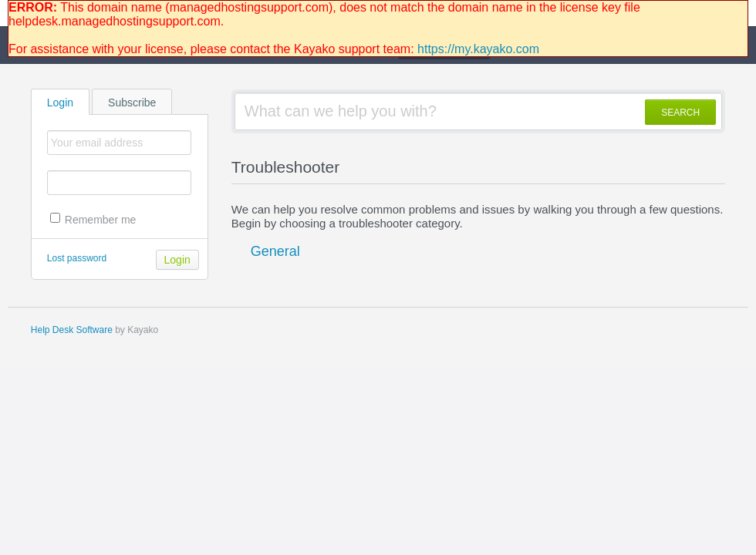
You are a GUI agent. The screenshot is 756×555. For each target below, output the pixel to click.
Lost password (77, 258)
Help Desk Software (72, 330)
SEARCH (680, 113)
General (275, 251)
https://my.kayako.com (478, 49)
